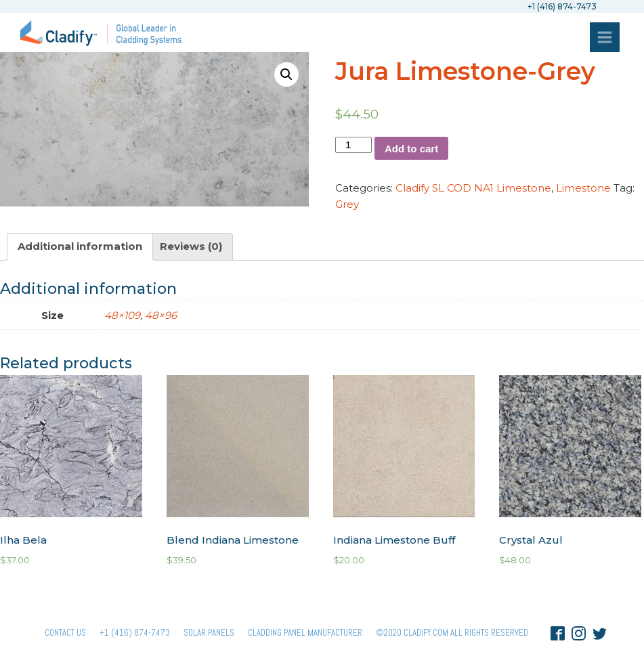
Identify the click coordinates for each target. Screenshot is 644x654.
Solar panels (209, 633)
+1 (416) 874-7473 (135, 633)
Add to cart (411, 149)
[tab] (80, 247)
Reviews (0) (191, 246)
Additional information (80, 246)
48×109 (122, 315)
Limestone (583, 188)
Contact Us (65, 633)
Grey (347, 204)
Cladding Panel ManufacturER (305, 633)
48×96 (161, 315)
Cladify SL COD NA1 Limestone (473, 188)
